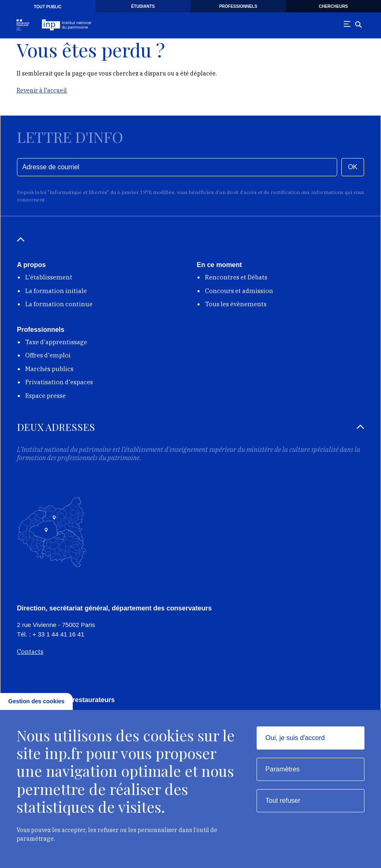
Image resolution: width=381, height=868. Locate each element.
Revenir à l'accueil (42, 90)
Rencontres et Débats (236, 277)
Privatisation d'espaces (59, 382)
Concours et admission (239, 291)
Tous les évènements (236, 304)
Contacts (30, 652)
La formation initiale (56, 291)
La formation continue (59, 304)
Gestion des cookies (36, 701)
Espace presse (45, 396)
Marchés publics (49, 369)
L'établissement (49, 277)
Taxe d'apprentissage (56, 342)
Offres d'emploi (48, 355)
